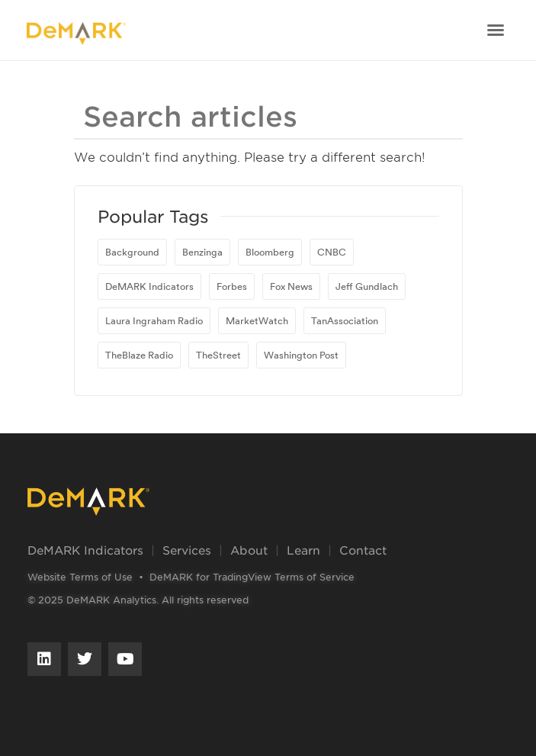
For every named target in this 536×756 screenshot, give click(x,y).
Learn (303, 550)
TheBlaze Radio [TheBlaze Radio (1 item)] (139, 355)
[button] (496, 30)
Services (187, 550)
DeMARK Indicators (85, 550)
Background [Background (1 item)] (132, 252)
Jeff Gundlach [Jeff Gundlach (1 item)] (367, 286)
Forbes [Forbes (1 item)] (232, 286)
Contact (363, 550)
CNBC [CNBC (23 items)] (332, 252)
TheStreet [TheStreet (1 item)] (218, 355)
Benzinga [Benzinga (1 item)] (202, 252)
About (249, 550)
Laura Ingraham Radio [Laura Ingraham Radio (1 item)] (154, 320)
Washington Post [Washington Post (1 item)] (301, 355)
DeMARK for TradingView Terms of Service (252, 577)
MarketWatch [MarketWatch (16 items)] (257, 320)
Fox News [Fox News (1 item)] (291, 286)
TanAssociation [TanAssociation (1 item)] (345, 320)
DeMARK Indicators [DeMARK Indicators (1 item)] (149, 286)
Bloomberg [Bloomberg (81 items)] (270, 252)
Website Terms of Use (80, 577)
